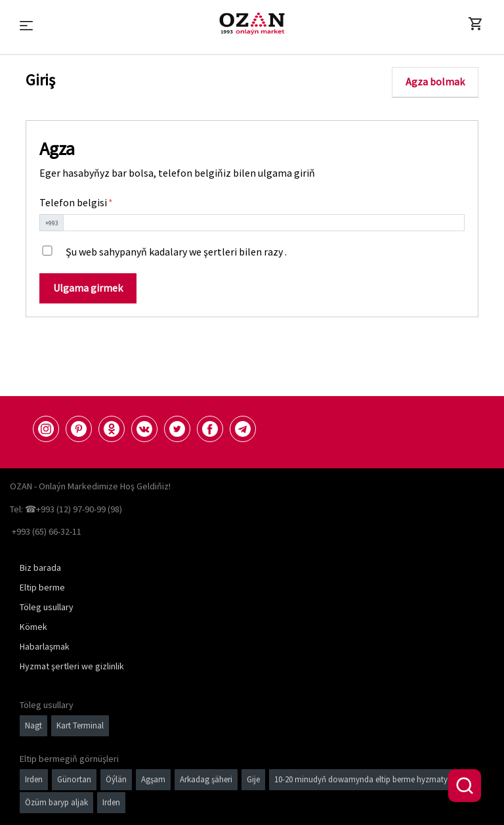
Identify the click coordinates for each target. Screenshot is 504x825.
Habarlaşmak (45, 646)
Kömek (33, 627)
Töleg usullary (47, 607)
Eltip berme (42, 587)
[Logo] (252, 24)
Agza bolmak (435, 81)
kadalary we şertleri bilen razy (216, 252)
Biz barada (40, 568)
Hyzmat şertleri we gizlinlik (72, 666)
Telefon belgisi (74, 202)
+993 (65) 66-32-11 (47, 531)
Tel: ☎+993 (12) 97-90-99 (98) (66, 509)
